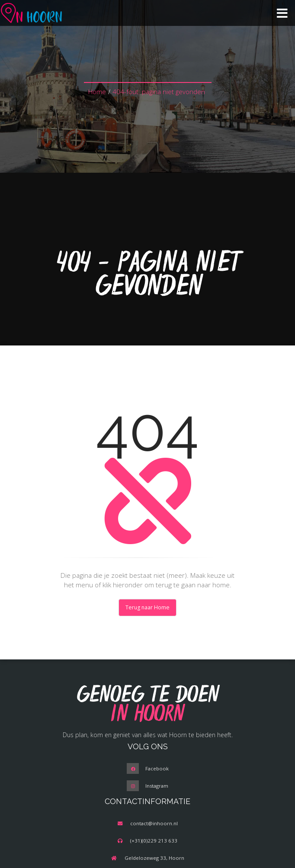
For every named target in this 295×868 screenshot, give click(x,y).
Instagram (157, 786)
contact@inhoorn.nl (154, 823)
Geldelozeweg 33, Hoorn (154, 858)
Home (97, 92)
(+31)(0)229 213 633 (154, 841)
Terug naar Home (147, 607)
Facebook (157, 768)
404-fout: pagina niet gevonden (159, 92)
